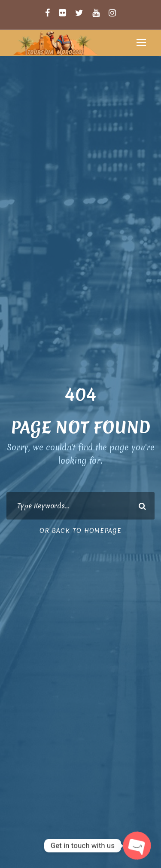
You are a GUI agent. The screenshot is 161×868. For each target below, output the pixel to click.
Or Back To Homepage (80, 531)
